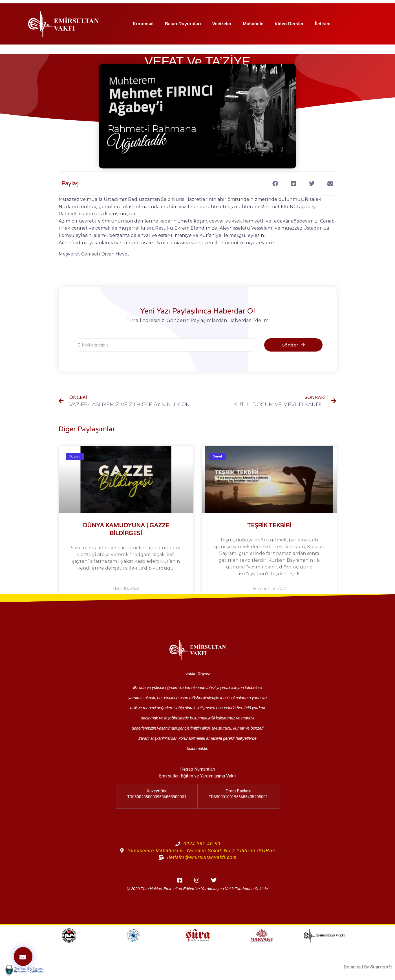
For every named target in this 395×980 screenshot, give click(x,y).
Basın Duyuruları (183, 24)
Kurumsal (143, 24)
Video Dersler (289, 24)
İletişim (323, 24)
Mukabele (253, 24)
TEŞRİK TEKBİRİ (269, 526)
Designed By (368, 967)
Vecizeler (222, 24)
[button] (275, 184)
